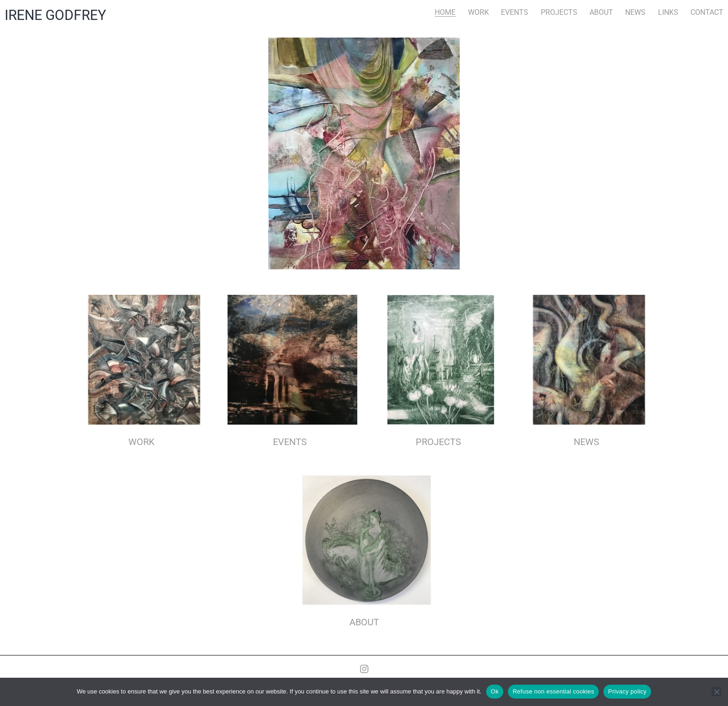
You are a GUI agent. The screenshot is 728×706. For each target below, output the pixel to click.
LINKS (668, 12)
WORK (478, 12)
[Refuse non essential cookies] (716, 692)
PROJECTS (559, 12)
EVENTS (515, 12)
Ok (495, 691)
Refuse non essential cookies (553, 691)
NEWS (635, 12)
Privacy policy (627, 691)
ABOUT (601, 12)
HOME (445, 12)
